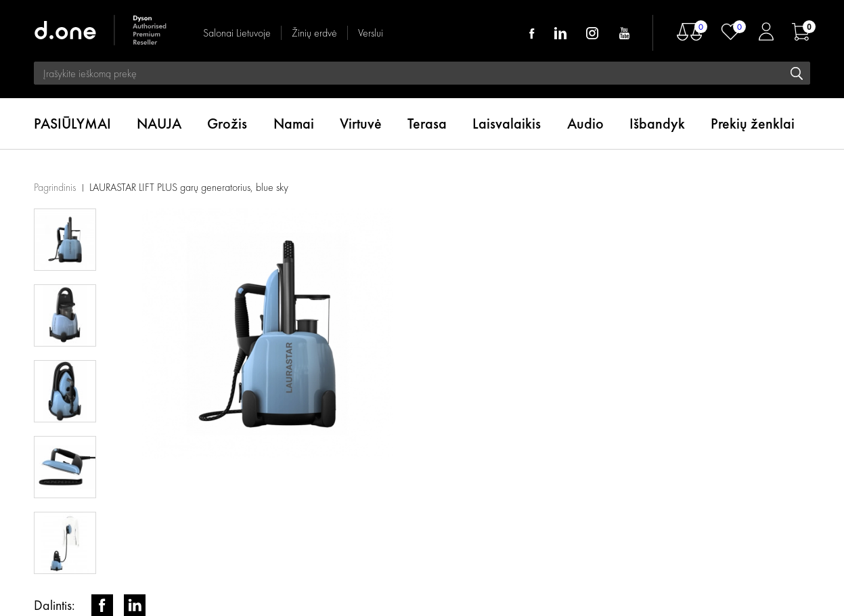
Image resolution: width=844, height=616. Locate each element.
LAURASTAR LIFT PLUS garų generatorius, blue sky (189, 187)
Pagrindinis (55, 187)
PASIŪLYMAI (72, 124)
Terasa (427, 124)
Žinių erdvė (314, 33)
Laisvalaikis (507, 124)
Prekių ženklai (753, 124)
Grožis (227, 124)
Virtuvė (361, 124)
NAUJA (159, 124)
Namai (294, 124)
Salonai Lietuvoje (237, 33)
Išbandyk (657, 124)
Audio (585, 124)
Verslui (371, 33)
